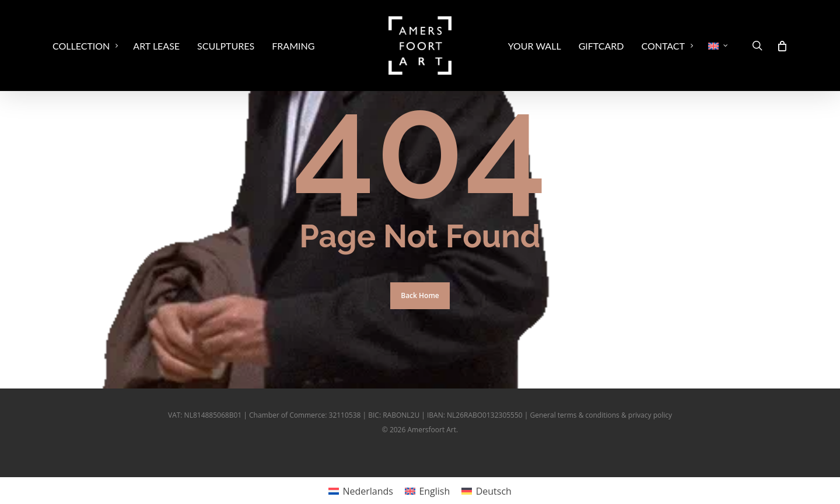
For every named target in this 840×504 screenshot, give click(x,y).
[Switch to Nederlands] (361, 491)
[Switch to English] (427, 491)
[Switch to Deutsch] (487, 491)
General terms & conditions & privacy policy (601, 415)
